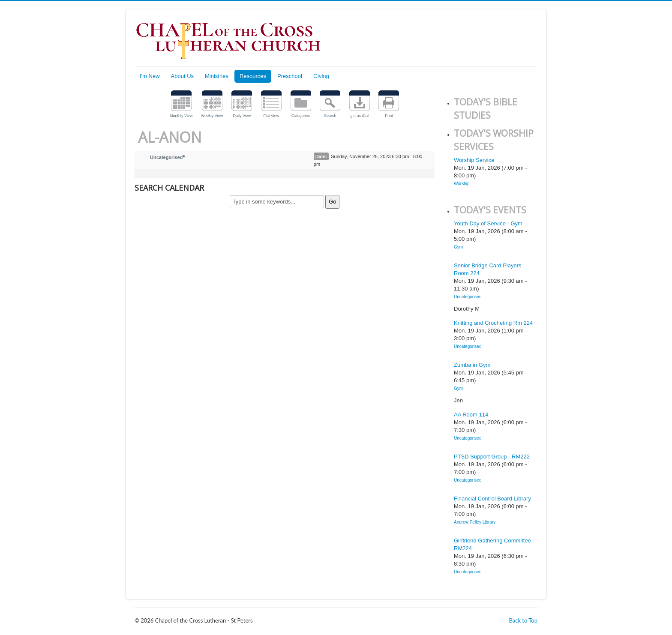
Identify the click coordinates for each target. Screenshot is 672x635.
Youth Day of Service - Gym (488, 223)
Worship (462, 184)
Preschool (290, 76)
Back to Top (523, 620)
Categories (301, 116)
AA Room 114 (471, 415)
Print (389, 116)
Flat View (271, 116)
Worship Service (474, 160)
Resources (253, 76)
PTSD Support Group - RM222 (492, 457)
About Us (182, 76)
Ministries (217, 76)
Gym (458, 247)
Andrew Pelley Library (475, 522)
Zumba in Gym (472, 365)
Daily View (242, 116)
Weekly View (212, 116)
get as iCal (360, 116)
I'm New (150, 76)
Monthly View (181, 116)
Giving (321, 76)
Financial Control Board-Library (492, 499)
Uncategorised (166, 157)
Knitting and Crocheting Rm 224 (493, 323)
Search (330, 116)
